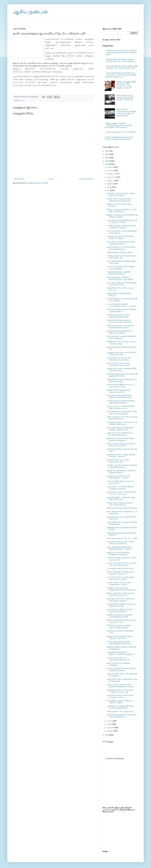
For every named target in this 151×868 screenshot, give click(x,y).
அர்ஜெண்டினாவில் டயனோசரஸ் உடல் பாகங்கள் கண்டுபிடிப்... (122, 423)
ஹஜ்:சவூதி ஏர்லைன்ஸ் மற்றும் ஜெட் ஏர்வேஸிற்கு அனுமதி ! (121, 600)
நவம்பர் (111, 171)
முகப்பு (51, 179)
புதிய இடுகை (19, 179)
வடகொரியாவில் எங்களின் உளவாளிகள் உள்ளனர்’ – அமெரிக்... (122, 305)
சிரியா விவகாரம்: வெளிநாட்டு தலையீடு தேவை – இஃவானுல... (121, 278)
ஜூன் (110, 187)
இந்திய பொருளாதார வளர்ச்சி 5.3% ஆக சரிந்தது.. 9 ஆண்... (122, 216)
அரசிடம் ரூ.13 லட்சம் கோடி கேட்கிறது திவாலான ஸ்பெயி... (122, 418)
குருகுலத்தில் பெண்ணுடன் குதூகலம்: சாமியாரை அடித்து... (121, 605)
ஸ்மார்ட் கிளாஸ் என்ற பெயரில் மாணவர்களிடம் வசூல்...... (119, 583)
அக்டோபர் (112, 174)
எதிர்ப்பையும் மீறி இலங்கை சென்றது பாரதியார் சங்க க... (121, 310)
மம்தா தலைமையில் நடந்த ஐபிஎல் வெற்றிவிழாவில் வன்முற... (120, 327)
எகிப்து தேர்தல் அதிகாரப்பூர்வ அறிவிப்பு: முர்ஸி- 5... (119, 391)
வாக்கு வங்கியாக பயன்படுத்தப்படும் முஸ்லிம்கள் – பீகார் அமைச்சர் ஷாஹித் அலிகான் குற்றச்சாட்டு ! (121, 75)
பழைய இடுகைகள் (86, 179)
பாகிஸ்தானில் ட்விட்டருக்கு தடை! (120, 711)
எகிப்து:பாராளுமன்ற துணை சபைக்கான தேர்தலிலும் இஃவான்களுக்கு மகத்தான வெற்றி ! (121, 52)
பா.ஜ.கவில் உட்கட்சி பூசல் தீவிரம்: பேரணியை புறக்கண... (120, 488)
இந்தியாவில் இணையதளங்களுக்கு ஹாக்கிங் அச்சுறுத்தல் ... (121, 439)
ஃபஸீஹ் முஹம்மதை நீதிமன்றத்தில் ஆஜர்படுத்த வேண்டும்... (121, 402)
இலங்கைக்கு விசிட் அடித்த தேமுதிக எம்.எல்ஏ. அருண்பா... (121, 455)
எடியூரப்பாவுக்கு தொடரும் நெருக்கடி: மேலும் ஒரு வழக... (122, 353)
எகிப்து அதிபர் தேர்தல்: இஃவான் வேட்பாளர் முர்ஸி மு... (120, 504)
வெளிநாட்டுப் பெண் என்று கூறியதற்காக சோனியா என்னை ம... (122, 589)
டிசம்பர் (110, 167)
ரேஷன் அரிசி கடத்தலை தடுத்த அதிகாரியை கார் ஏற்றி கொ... (119, 200)
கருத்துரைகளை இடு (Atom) (37, 183)
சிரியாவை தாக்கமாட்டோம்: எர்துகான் (121, 132)
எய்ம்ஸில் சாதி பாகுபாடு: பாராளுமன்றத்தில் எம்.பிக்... (119, 659)
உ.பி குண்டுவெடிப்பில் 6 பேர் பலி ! (121, 568)
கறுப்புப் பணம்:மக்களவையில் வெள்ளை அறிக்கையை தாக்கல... (121, 686)
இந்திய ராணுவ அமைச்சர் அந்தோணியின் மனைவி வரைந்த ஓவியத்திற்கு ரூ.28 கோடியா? (118, 125)
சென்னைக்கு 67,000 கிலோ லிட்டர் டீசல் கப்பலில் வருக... (120, 386)
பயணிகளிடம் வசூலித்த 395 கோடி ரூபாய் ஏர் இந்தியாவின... (120, 707)
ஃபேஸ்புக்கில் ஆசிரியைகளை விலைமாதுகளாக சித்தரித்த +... (120, 643)
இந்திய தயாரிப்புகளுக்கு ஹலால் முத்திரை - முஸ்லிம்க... (120, 637)
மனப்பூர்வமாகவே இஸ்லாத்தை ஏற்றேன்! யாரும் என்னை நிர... (120, 396)
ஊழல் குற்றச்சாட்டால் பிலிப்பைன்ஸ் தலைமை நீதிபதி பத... (121, 248)
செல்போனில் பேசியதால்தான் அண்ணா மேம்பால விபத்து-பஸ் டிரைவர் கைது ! (126, 112)
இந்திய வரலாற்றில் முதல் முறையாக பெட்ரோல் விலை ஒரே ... (121, 594)
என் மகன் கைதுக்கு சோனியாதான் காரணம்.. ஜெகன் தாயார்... (120, 429)
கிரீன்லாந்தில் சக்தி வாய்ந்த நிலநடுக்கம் (122, 508)
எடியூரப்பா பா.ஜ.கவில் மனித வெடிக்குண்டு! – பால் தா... (118, 477)
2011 (107, 735)
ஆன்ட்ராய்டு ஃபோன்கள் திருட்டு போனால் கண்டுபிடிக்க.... (120, 434)
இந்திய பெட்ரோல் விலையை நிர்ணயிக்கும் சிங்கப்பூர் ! (118, 553)
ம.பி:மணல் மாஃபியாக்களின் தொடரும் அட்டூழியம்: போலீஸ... (122, 221)
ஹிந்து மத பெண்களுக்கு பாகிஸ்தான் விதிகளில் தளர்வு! (121, 472)
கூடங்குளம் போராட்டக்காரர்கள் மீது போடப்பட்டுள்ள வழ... (121, 493)
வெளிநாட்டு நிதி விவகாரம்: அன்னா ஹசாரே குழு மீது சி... (121, 194)
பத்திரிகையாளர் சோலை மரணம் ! (120, 252)
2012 (107, 164)
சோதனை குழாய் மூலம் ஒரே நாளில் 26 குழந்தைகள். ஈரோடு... (122, 375)
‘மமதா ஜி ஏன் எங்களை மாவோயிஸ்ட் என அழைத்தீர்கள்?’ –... (122, 716)
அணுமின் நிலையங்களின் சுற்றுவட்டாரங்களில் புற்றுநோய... (121, 653)
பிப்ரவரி (111, 728)
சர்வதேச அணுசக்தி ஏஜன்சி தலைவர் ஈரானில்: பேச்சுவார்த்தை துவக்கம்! (119, 138)
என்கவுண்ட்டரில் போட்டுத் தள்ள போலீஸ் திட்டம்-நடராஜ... (120, 691)
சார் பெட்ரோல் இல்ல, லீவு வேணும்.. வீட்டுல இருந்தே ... (121, 267)
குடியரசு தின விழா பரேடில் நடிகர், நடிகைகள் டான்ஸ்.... (120, 696)
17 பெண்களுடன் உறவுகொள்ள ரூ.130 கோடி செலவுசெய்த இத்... (122, 412)
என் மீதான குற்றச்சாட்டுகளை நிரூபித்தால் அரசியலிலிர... (118, 316)
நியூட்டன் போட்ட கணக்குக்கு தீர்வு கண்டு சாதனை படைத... (121, 407)
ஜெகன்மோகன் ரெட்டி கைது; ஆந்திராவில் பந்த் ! (118, 461)
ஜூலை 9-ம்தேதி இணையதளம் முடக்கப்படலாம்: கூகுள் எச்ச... (120, 321)
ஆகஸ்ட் (111, 180)
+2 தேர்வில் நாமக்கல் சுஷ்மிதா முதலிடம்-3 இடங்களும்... (119, 626)
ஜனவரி (110, 731)
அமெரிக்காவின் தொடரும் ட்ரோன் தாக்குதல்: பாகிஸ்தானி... (121, 543)
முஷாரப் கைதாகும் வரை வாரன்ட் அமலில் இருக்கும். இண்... (120, 616)
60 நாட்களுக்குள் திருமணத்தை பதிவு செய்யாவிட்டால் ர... (121, 621)
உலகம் (22, 100)
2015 (107, 154)
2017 (107, 151)
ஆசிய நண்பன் (30, 12)
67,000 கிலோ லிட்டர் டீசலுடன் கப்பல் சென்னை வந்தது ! (122, 343)
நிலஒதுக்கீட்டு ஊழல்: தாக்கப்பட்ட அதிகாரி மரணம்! (120, 702)
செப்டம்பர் (112, 177)
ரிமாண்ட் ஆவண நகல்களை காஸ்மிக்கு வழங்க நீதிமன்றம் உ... (122, 466)
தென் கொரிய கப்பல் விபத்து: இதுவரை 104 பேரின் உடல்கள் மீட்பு (125, 98)
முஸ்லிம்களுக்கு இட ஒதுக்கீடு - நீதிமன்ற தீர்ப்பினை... (119, 273)
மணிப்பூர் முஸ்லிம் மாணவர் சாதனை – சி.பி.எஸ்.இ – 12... (122, 257)
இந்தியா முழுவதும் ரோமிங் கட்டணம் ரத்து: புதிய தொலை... (122, 210)
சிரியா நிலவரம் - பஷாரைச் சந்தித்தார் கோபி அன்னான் (121, 337)
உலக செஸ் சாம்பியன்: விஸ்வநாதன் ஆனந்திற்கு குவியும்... (121, 243)
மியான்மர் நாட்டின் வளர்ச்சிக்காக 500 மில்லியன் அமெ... (121, 369)
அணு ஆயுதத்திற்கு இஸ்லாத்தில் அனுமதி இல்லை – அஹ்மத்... (119, 548)
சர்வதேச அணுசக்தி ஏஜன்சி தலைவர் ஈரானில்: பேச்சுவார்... (121, 669)
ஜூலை (110, 184)
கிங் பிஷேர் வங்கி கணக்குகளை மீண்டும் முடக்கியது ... (119, 332)
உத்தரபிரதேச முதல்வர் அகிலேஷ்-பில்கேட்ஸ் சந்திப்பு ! (120, 237)
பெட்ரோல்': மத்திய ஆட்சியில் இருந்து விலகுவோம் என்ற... (122, 284)
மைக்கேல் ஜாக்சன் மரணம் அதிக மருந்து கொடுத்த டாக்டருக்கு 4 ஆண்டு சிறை (122, 67)
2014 (107, 158)
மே (109, 190)
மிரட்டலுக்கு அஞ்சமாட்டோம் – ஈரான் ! (122, 538)
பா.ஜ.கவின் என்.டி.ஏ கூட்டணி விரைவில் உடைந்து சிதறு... (119, 359)
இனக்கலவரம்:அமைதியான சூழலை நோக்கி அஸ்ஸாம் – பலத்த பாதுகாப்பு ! (121, 60)
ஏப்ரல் (110, 721)
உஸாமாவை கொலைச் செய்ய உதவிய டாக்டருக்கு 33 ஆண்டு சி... (122, 564)
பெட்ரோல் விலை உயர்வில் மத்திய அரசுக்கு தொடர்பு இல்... (121, 578)
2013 (107, 161)
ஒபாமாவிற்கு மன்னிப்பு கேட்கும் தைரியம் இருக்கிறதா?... (120, 610)
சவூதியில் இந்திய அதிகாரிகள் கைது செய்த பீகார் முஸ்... (121, 498)
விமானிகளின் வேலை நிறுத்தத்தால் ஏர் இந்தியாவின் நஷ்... (122, 380)
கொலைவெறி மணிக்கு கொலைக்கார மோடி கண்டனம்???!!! (121, 445)
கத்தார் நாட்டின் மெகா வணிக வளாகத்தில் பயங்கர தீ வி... (119, 364)
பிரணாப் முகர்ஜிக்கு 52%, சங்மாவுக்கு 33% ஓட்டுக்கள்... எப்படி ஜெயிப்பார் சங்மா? (126, 85)
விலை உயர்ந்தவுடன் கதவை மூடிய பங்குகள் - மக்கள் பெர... (120, 573)
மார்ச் (109, 724)
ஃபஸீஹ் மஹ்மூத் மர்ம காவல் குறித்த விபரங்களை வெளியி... (121, 227)
